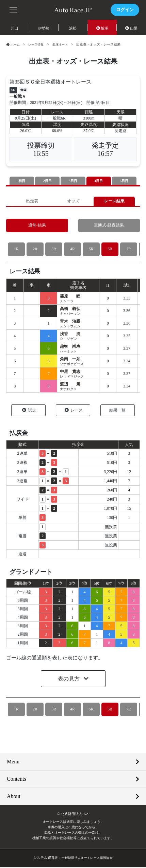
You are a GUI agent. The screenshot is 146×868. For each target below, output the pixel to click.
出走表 (32, 202)
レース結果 (114, 202)
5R (91, 250)
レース (74, 411)
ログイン (124, 10)
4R (72, 250)
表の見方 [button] (69, 680)
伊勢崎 (44, 28)
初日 (22, 181)
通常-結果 (37, 226)
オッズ (73, 202)
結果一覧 (117, 411)
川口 (15, 28)
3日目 (73, 181)
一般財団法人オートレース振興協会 (87, 859)
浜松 (73, 28)
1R (16, 250)
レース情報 (38, 44)
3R (54, 250)
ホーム (14, 44)
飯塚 (102, 28)
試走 (29, 411)
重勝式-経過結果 (109, 226)
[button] (14, 9)
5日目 (124, 181)
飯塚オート (64, 44)
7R (128, 250)
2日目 (48, 181)
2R (35, 250)
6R (110, 250)
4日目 (99, 181)
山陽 (131, 28)
